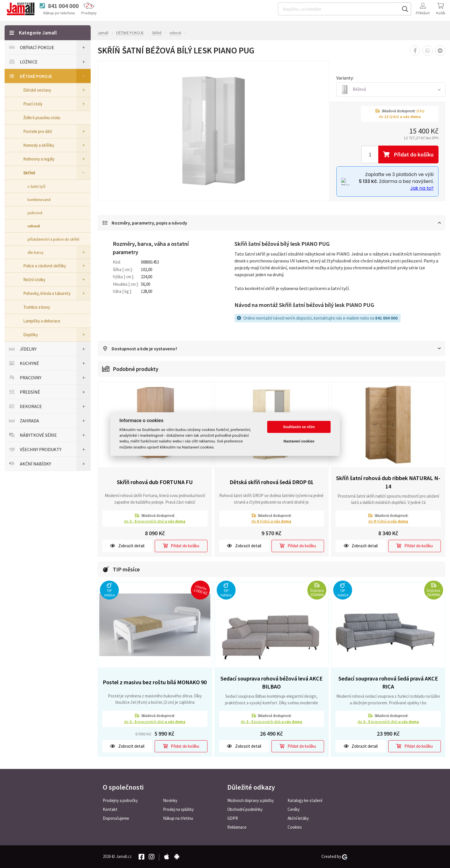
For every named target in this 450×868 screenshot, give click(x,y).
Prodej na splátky (178, 809)
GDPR (233, 818)
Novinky (170, 800)
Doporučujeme (116, 818)
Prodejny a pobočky (120, 800)
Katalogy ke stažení (305, 800)
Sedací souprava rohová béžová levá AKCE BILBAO (271, 683)
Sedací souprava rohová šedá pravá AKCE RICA (388, 683)
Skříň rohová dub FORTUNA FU (155, 483)
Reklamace (237, 827)
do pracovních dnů (155, 522)
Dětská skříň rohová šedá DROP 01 (271, 483)
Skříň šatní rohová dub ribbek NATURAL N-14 (388, 483)
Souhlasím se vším (299, 427)
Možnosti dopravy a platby (251, 800)
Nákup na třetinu (178, 818)
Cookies (295, 827)
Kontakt (110, 809)
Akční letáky (298, 818)
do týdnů (271, 522)
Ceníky (294, 809)
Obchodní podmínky (245, 809)
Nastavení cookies (299, 441)
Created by (334, 857)
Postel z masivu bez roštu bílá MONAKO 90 (155, 683)
